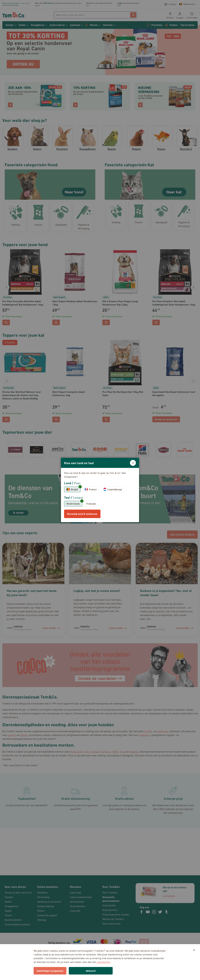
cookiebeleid (103, 962)
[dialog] (100, 490)
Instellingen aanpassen (50, 971)
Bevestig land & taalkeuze (82, 514)
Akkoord (91, 971)
